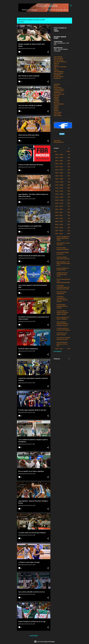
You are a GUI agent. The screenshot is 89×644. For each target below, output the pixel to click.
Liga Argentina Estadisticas (58, 74)
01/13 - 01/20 (59, 234)
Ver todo (21, 22)
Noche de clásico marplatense (62, 293)
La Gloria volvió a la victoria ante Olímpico (63, 329)
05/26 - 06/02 (59, 185)
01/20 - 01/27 (59, 231)
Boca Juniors (58, 87)
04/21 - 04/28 (59, 200)
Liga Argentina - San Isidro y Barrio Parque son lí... (63, 263)
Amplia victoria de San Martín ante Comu (62, 274)
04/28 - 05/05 (59, 197)
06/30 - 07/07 (59, 170)
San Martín (57, 114)
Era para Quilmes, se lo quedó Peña (63, 269)
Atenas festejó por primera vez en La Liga (62, 344)
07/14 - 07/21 (59, 164)
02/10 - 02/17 (59, 221)
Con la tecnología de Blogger (45, 642)
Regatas (56, 111)
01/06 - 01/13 (59, 349)
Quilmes (56, 107)
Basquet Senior (57, 122)
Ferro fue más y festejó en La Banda (62, 249)
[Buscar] (71, 6)
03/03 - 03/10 (59, 218)
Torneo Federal (58, 60)
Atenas (56, 86)
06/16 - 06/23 (59, 176)
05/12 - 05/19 (59, 191)
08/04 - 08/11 (59, 155)
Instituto (56, 99)
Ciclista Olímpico (59, 89)
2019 (55, 152)
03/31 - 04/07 (59, 206)
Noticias (56, 70)
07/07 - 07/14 (59, 167)
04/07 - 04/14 (59, 203)
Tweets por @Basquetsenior (59, 141)
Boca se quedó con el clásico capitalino (63, 318)
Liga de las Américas (60, 62)
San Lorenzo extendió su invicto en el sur (63, 339)
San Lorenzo (58, 112)
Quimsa (56, 109)
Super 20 (56, 63)
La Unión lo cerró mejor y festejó (62, 334)
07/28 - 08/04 (59, 158)
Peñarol (56, 106)
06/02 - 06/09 (59, 182)
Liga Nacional (58, 57)
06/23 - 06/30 (59, 173)
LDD (55, 68)
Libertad (56, 102)
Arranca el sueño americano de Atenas (63, 258)
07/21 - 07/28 (59, 161)
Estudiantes (57, 92)
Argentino (57, 84)
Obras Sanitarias (59, 104)
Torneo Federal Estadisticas (58, 77)
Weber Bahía (58, 116)
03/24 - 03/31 (59, 209)
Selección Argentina (60, 67)
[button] (48, 52)
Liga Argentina (58, 58)
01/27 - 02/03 (59, 228)
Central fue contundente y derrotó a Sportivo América (62, 299)
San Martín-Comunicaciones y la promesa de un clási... (63, 287)
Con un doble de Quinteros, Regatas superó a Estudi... (62, 313)
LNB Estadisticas (59, 72)
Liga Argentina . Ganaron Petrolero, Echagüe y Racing (62, 324)
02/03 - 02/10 (59, 225)
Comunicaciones (59, 91)
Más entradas (34, 636)
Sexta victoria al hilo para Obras (63, 253)
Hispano (56, 97)
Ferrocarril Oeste (59, 94)
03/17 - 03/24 (59, 212)
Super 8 (56, 65)
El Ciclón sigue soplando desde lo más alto (62, 306)
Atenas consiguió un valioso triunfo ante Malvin (63, 238)
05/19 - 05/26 (59, 188)
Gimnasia (57, 96)
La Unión (57, 101)
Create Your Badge (66, 122)
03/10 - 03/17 (59, 215)
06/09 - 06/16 (59, 179)
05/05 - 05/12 (59, 194)
